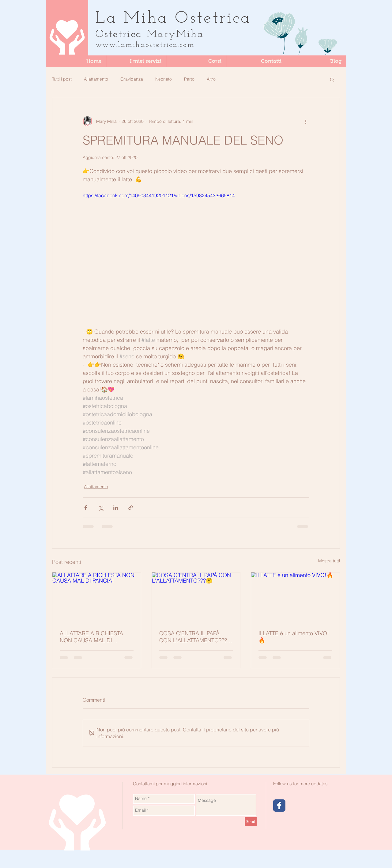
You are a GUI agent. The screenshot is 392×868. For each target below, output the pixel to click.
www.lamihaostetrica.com (145, 45)
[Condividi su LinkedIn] (116, 508)
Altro (211, 79)
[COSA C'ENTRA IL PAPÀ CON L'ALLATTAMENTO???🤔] (196, 597)
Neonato (164, 79)
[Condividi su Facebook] (86, 508)
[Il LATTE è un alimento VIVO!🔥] (295, 597)
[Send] (251, 822)
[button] (196, 61)
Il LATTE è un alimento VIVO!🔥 (294, 637)
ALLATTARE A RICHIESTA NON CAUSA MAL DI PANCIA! (91, 637)
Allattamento (96, 79)
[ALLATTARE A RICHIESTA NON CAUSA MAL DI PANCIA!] (97, 597)
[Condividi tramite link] (131, 508)
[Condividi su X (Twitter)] (101, 508)
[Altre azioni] (306, 121)
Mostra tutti (329, 561)
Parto (189, 79)
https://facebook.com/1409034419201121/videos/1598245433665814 (159, 195)
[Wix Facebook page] (279, 806)
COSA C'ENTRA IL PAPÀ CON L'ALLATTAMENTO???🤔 (193, 637)
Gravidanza (132, 79)
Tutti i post (62, 79)
